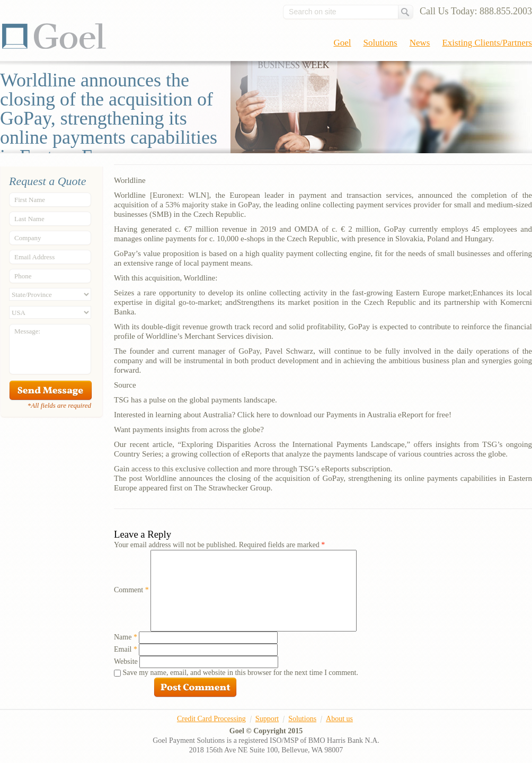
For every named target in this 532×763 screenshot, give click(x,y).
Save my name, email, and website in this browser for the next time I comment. (241, 673)
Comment (131, 590)
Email (126, 649)
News (420, 43)
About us (339, 719)
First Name (30, 200)
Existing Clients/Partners (487, 43)
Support (267, 719)
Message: (27, 331)
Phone (23, 276)
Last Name (29, 219)
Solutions (380, 43)
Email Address (34, 257)
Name (126, 637)
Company (28, 238)
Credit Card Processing (211, 719)
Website (126, 661)
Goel (54, 36)
